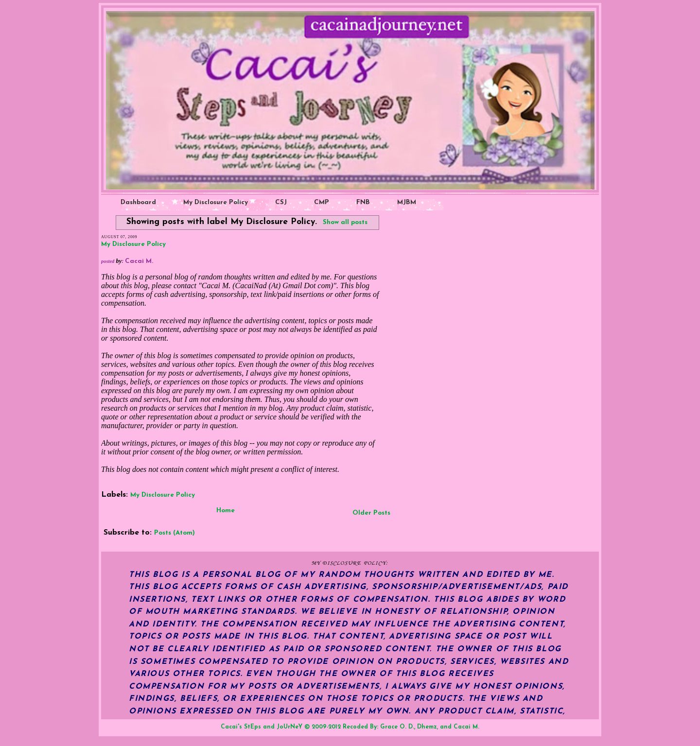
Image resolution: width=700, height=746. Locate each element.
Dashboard (138, 202)
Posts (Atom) (175, 533)
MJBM (407, 202)
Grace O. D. (397, 727)
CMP (322, 202)
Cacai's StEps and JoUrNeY (262, 727)
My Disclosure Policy (216, 202)
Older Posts (371, 513)
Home (226, 511)
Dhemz (427, 727)
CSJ (281, 202)
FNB (363, 202)
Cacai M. (466, 727)
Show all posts (345, 222)
